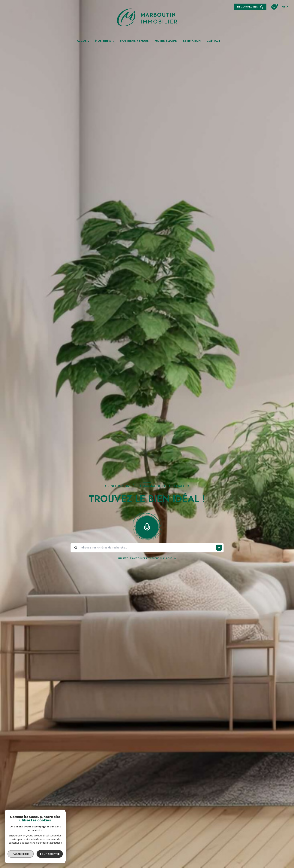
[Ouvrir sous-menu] (114, 41)
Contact (213, 41)
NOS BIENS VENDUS (134, 41)
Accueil (83, 41)
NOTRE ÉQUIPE (166, 41)
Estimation (192, 41)
